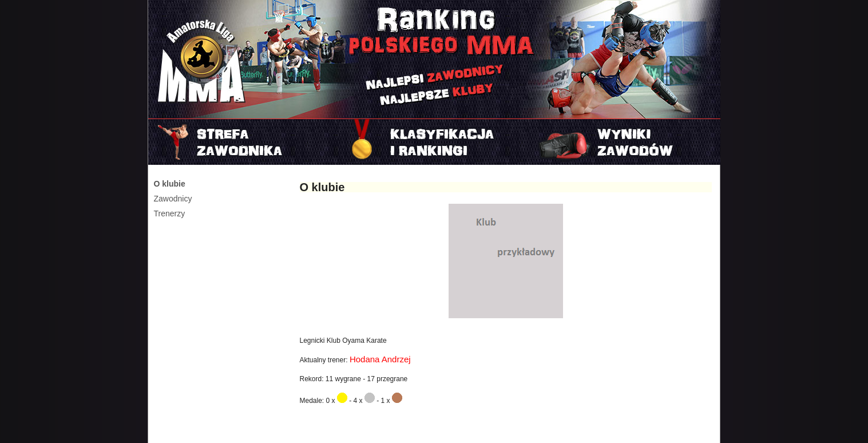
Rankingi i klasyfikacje (434, 142)
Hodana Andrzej (380, 359)
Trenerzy (170, 213)
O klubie (170, 184)
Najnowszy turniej (625, 142)
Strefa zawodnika (243, 142)
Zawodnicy (173, 199)
